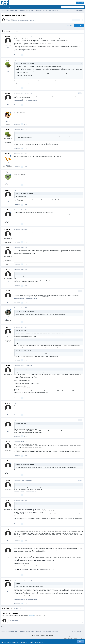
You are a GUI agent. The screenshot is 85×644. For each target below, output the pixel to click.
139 (8, 241)
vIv (8, 308)
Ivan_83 (8, 110)
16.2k (8, 122)
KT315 (8, 546)
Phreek (8, 366)
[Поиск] (67, 7)
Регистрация (80, 3)
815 (8, 72)
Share (69, 20)
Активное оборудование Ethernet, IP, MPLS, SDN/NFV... (25, 21)
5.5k (8, 221)
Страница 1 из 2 (17, 31)
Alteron (8, 190)
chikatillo (12, 19)
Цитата (26, 55)
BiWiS (8, 248)
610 (8, 202)
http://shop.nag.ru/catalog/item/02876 (28, 509)
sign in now (31, 615)
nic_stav (8, 500)
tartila (8, 60)
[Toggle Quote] (16, 63)
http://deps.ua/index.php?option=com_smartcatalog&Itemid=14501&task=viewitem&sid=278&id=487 (36, 565)
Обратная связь (44, 635)
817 (8, 259)
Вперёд (8, 31)
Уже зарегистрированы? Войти (67, 3)
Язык (34, 635)
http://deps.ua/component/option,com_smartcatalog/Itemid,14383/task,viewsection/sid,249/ (34, 569)
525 (8, 557)
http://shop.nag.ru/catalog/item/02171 (44, 511)
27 (8, 415)
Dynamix (8, 403)
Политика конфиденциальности (77, 637)
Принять (81, 642)
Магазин (4, 7)
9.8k (8, 281)
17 (8, 541)
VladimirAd (8, 229)
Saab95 (8, 154)
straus (8, 270)
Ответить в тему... (13, 621)
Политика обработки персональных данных (74, 639)
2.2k (8, 183)
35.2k (8, 165)
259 (8, 377)
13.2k (8, 319)
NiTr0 (8, 210)
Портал (10, 7)
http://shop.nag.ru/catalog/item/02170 (26, 511)
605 (8, 512)
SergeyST (8, 529)
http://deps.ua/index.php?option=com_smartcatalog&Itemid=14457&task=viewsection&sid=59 (35, 560)
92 (8, 592)
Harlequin (8, 580)
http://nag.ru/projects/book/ (20, 317)
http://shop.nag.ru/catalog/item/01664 (26, 512)
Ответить (79, 25)
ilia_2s (8, 172)
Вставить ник (17, 55)
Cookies (51, 635)
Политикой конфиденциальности (37, 642)
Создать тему (68, 25)
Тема (38, 635)
